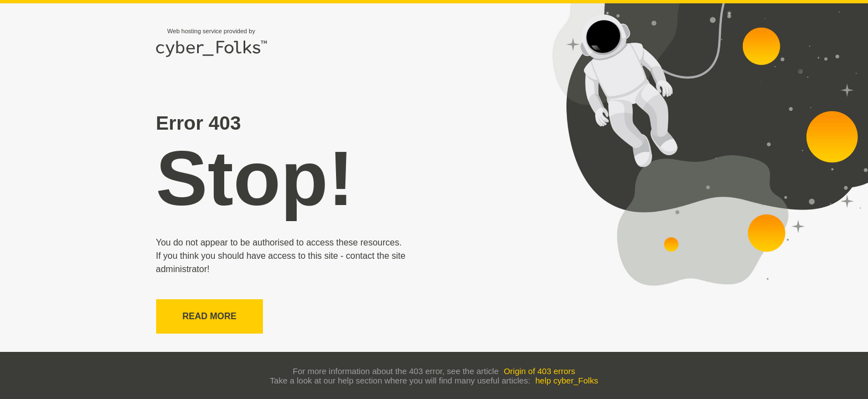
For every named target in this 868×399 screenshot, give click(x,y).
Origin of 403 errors (539, 371)
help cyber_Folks (567, 380)
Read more (210, 316)
